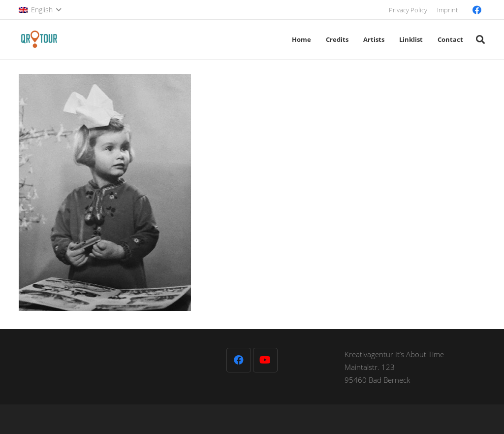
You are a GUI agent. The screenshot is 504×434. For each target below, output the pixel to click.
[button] (40, 10)
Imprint (447, 10)
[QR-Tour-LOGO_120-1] (39, 39)
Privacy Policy (408, 10)
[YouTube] (265, 360)
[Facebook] (477, 10)
